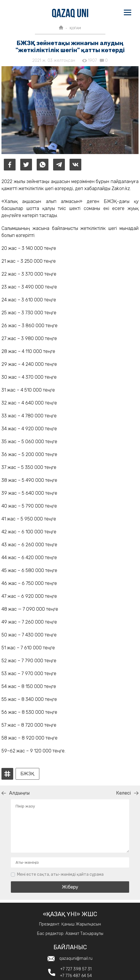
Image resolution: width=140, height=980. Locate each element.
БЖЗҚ (27, 774)
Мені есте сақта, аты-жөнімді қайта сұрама (60, 874)
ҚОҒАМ (75, 28)
